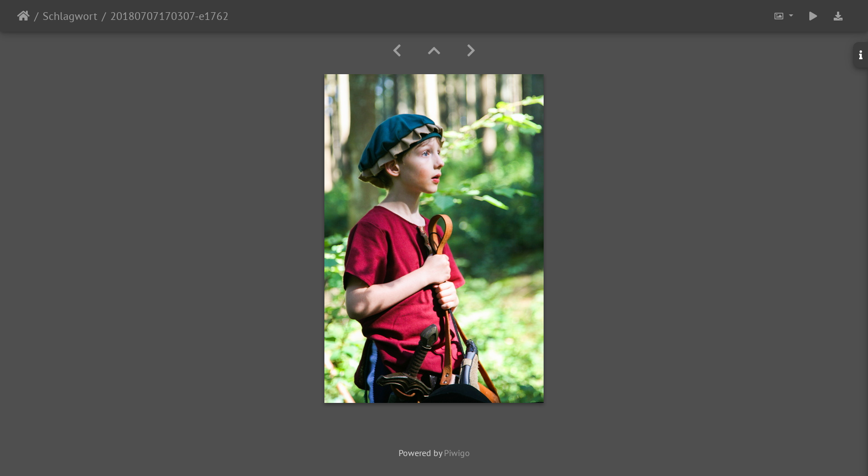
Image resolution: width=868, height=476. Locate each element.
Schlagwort (70, 16)
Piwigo (457, 453)
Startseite (24, 16)
